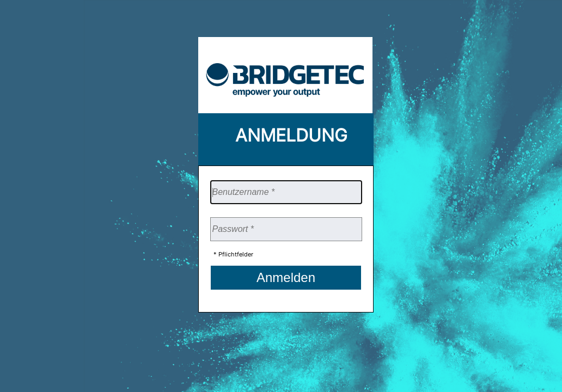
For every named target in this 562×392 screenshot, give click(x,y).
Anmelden (286, 277)
